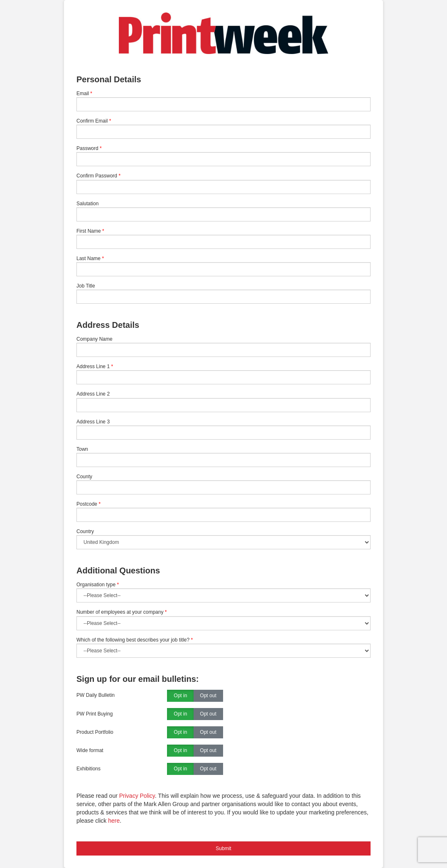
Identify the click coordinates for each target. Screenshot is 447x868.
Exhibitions (88, 769)
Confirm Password (97, 176)
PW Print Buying (95, 714)
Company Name (95, 339)
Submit (223, 848)
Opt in (180, 696)
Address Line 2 (93, 394)
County (84, 477)
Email (83, 93)
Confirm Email (92, 121)
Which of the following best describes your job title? (135, 640)
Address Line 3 (93, 422)
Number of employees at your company (122, 612)
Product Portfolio (95, 732)
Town (82, 449)
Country (85, 531)
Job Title (86, 286)
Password (87, 148)
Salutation (87, 204)
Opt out (208, 696)
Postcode (87, 504)
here (114, 821)
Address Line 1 (93, 366)
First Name (89, 231)
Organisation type (98, 585)
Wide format (90, 750)
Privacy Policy (137, 796)
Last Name (88, 258)
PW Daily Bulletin (96, 695)
